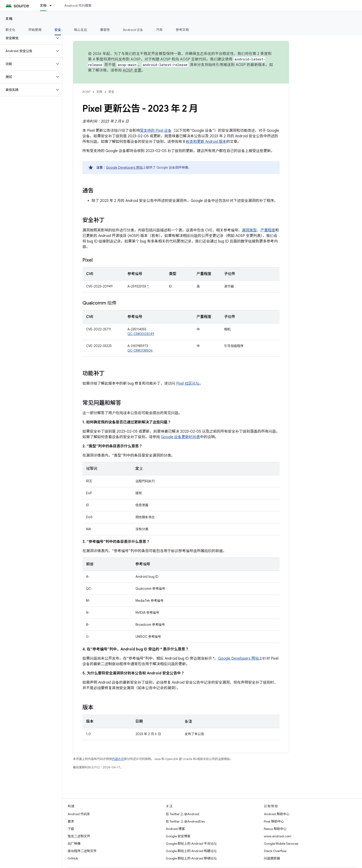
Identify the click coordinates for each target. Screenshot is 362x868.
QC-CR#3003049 (141, 334)
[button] (27, 38)
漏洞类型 (249, 230)
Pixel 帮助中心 (274, 821)
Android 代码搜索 (78, 6)
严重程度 (268, 230)
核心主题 (80, 30)
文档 (9, 19)
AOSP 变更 (132, 70)
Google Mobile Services (281, 844)
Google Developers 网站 (124, 168)
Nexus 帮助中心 (275, 829)
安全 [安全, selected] (58, 30)
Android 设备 (133, 30)
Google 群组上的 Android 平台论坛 (191, 844)
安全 (111, 92)
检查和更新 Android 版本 (206, 142)
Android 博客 (175, 829)
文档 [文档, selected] (43, 6)
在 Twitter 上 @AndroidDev (185, 821)
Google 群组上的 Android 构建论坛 (191, 851)
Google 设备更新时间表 (180, 437)
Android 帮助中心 (277, 814)
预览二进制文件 (79, 836)
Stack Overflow (275, 851)
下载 (71, 829)
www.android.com (278, 836)
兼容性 (105, 30)
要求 (71, 821)
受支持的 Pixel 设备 (156, 131)
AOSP (86, 92)
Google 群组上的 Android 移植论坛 (191, 858)
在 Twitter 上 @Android (183, 814)
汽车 (160, 30)
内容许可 (118, 759)
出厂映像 (74, 844)
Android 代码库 (79, 814)
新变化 (11, 30)
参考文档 (182, 30)
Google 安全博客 (178, 836)
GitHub (73, 858)
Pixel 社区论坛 (188, 383)
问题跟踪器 (272, 858)
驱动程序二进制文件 (82, 851)
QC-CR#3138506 (140, 350)
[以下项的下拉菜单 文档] (53, 6)
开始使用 (35, 30)
